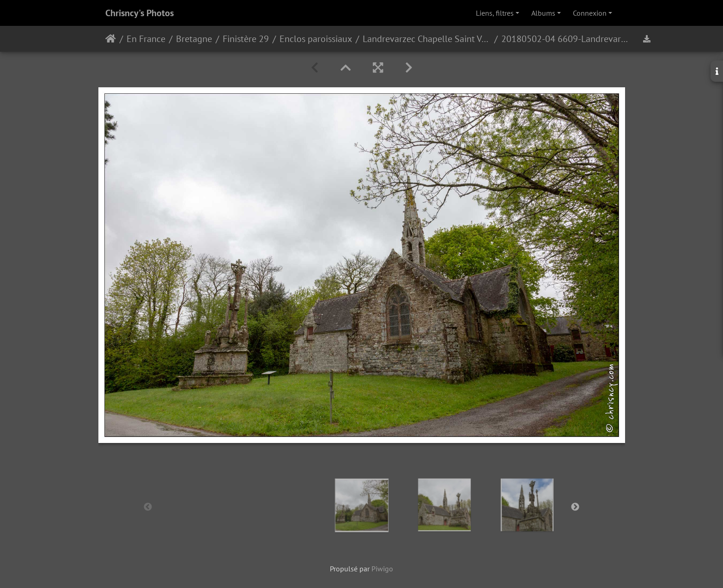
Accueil (111, 39)
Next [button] (575, 507)
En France (146, 39)
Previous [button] (148, 507)
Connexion (590, 13)
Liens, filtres (495, 13)
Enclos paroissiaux (316, 39)
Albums (543, 13)
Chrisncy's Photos (140, 13)
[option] (361, 505)
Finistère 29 (246, 39)
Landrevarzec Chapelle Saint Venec (427, 39)
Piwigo (382, 569)
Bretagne (194, 39)
